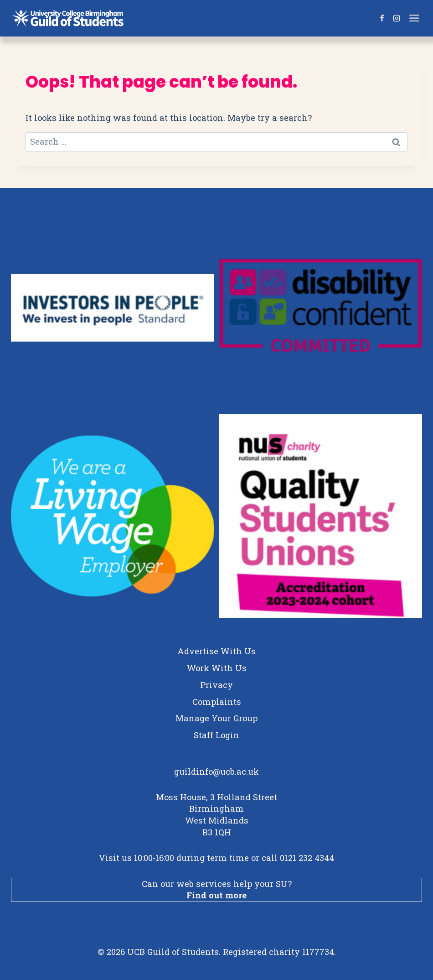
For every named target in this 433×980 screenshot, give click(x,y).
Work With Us (217, 668)
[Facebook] (382, 18)
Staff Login (216, 735)
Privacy (216, 685)
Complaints (217, 702)
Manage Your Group (216, 718)
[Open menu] (415, 18)
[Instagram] (397, 18)
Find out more (216, 895)
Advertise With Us (216, 651)
